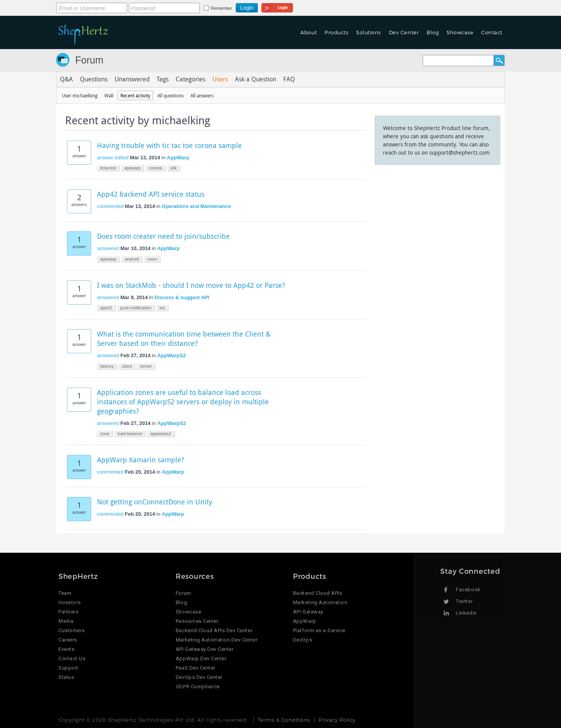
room (152, 259)
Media (66, 621)
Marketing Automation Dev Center (217, 640)
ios (162, 308)
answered (108, 248)
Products (336, 32)
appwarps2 (161, 434)
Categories (191, 79)
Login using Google (277, 7)
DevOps (303, 640)
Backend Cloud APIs (318, 593)
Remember (221, 8)
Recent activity (135, 95)
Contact (492, 32)
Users (220, 79)
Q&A (66, 79)
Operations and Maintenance (196, 206)
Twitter (464, 601)
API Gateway (308, 612)
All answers (202, 95)
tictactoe (108, 168)
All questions (170, 95)
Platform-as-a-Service (319, 630)
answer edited (113, 158)
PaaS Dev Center (196, 668)
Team (65, 593)
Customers (72, 630)
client (127, 366)
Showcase (460, 32)
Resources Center (197, 621)
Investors (70, 602)
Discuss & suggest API (182, 297)
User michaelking (80, 95)
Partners (68, 612)
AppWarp (178, 158)
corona (155, 168)
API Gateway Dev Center (205, 649)
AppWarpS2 (172, 355)
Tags (163, 79)
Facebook (468, 590)
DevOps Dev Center (199, 677)
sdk (174, 168)
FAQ (289, 79)
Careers (68, 640)
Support (68, 668)
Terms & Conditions (284, 720)
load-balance (130, 434)
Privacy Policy (337, 720)
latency (107, 366)
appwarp (132, 168)
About (309, 32)
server (146, 366)
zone (105, 434)
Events (66, 649)
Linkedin (466, 613)
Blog (433, 32)
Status (66, 677)
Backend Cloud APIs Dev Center (214, 630)
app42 (106, 308)
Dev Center (404, 32)
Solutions (369, 32)
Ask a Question (256, 79)
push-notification (136, 308)
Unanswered (132, 79)
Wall (109, 95)
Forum (89, 60)
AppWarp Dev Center (201, 658)
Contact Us (72, 658)
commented (110, 206)
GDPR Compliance (198, 687)
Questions (94, 79)
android (132, 259)
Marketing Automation (320, 602)
